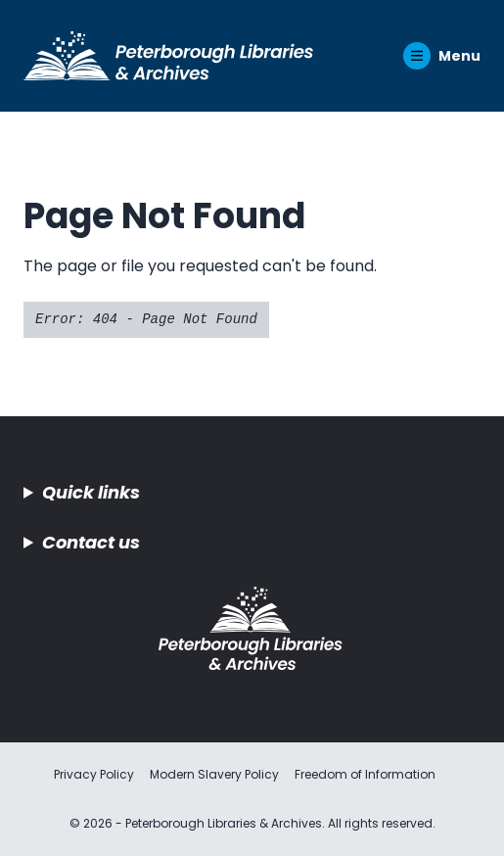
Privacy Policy (94, 774)
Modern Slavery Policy (214, 774)
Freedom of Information (365, 774)
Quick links (91, 492)
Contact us (91, 542)
